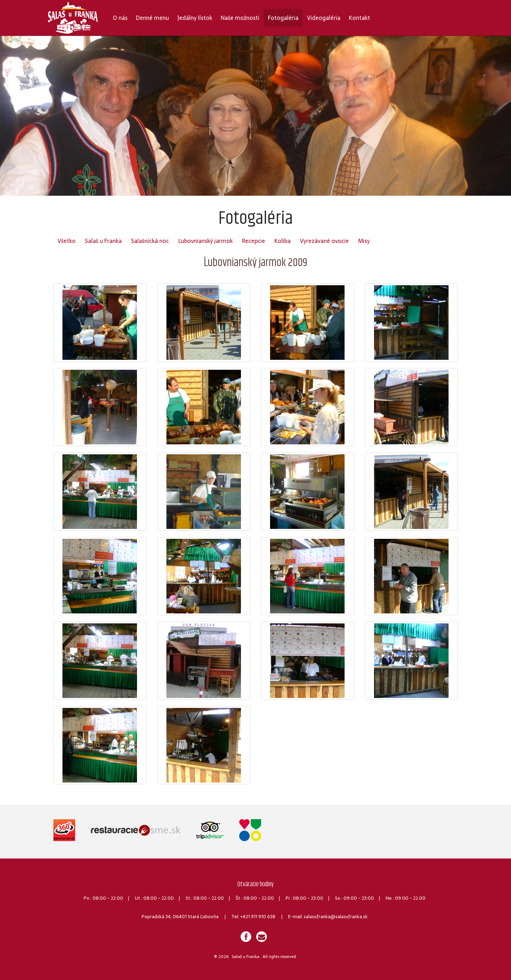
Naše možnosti (240, 18)
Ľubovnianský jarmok (205, 241)
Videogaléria (324, 18)
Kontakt (359, 18)
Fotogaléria (283, 18)
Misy (364, 241)
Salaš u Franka (103, 241)
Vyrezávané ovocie (324, 241)
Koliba (282, 241)
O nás (120, 18)
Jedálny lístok (195, 18)
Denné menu (152, 18)
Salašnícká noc (150, 241)
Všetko (67, 241)
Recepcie (254, 241)
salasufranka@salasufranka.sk (336, 917)
